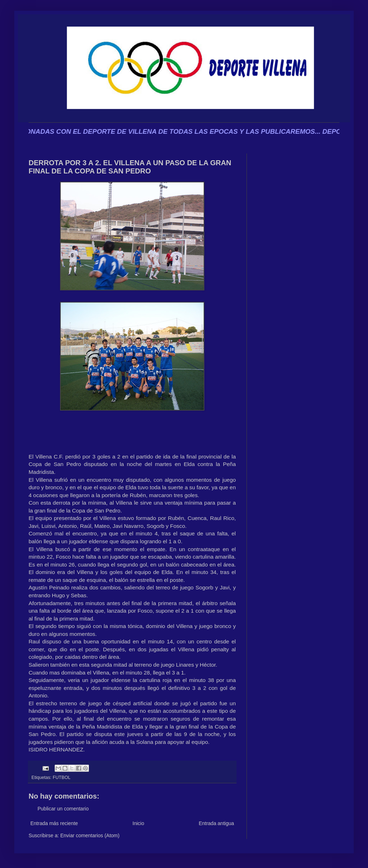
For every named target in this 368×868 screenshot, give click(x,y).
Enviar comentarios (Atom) (90, 835)
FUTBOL (62, 778)
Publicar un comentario (63, 809)
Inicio (138, 823)
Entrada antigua (216, 823)
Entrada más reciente (54, 823)
